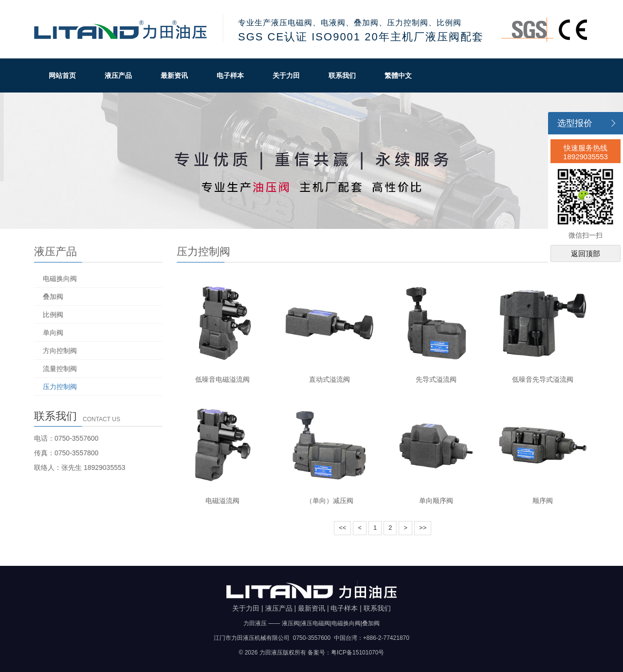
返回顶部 (586, 253)
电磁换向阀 (60, 279)
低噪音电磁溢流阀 (222, 379)
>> (423, 528)
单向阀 (53, 333)
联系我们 (342, 75)
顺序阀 (543, 501)
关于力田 (286, 75)
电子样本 (230, 75)
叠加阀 (53, 297)
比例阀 (53, 315)
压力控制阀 (60, 387)
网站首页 (62, 75)
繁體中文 (398, 75)
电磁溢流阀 (222, 501)
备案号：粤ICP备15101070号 (346, 653)
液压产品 (118, 75)
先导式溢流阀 (436, 379)
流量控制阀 (60, 369)
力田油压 (121, 29)
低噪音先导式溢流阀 (543, 379)
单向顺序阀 (436, 501)
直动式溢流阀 (330, 379)
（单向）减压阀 (330, 501)
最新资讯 (174, 75)
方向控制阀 (60, 351)
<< (342, 528)
